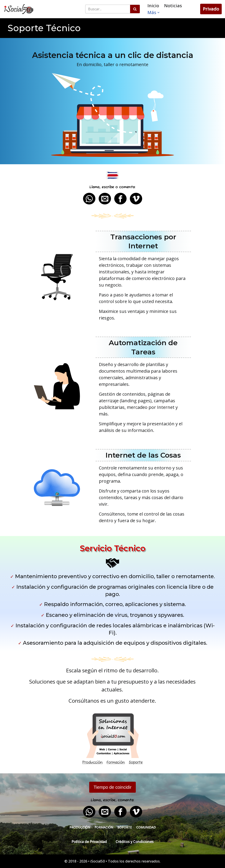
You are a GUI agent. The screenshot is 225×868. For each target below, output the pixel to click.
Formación (116, 763)
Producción (92, 763)
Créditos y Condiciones (135, 842)
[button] (158, 13)
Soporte (136, 763)
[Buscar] (108, 9)
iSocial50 (98, 861)
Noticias (173, 6)
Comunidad (146, 827)
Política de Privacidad (89, 842)
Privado (211, 9)
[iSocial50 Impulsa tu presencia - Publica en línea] (19, 9)
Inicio (153, 6)
